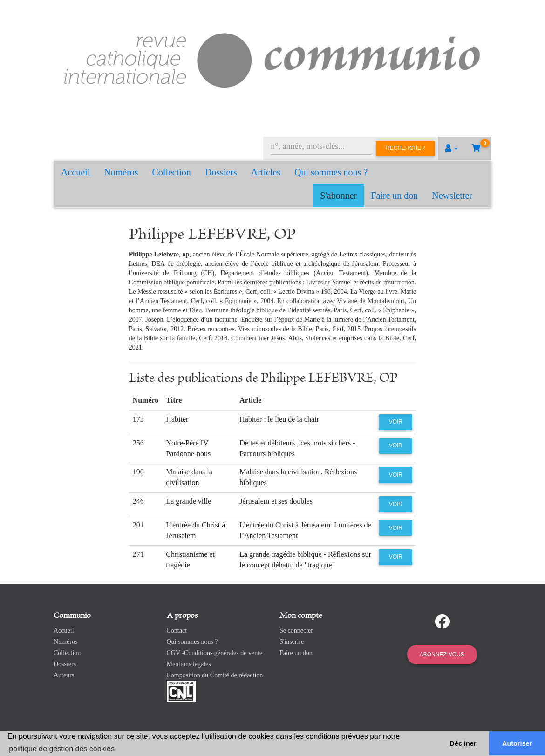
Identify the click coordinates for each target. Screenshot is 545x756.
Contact (177, 631)
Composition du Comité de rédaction (215, 675)
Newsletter (452, 196)
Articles (266, 172)
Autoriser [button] (517, 743)
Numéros (121, 172)
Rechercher (405, 148)
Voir (396, 422)
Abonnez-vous (442, 655)
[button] (451, 148)
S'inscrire (292, 642)
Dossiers (221, 172)
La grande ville (188, 501)
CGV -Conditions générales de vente (215, 653)
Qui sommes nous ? (331, 172)
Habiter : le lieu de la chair (279, 419)
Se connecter (296, 631)
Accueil (75, 172)
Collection (172, 172)
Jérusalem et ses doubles (276, 501)
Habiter (177, 419)
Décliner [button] (463, 743)
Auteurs (64, 675)
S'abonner (338, 196)
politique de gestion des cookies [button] (62, 749)
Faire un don (394, 196)
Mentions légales (189, 664)
